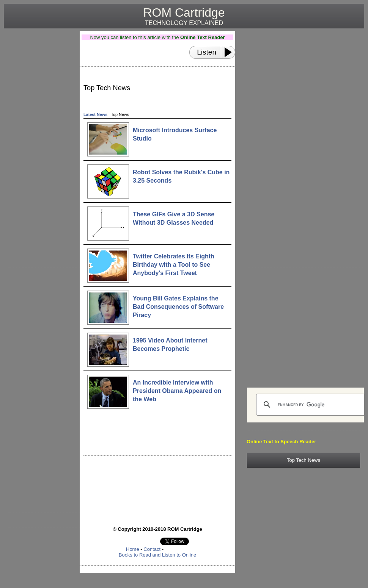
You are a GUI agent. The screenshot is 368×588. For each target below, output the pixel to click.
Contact (152, 549)
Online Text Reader (203, 37)
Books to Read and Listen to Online (158, 555)
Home (133, 549)
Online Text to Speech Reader (281, 442)
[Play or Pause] (230, 52)
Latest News (95, 114)
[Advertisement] (39, 144)
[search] (311, 405)
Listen (207, 52)
